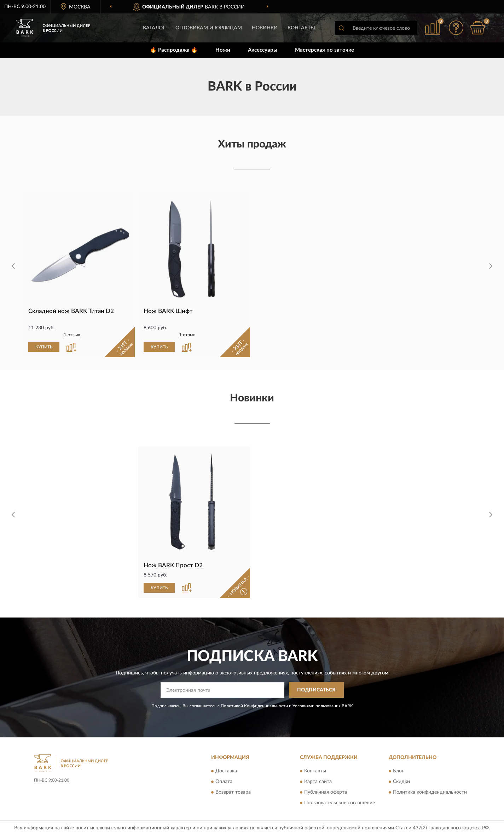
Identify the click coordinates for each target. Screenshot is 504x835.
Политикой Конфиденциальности (254, 706)
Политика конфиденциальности (430, 793)
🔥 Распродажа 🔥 (174, 50)
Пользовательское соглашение (340, 803)
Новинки (265, 28)
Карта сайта (318, 782)
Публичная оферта (326, 793)
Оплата (224, 782)
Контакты (301, 28)
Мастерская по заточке (325, 50)
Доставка (226, 771)
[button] (456, 28)
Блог (398, 771)
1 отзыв (72, 335)
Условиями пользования (317, 706)
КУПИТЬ (44, 347)
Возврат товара (233, 793)
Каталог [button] (154, 28)
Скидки (401, 782)
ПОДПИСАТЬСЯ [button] (316, 690)
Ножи (223, 50)
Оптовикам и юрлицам (209, 28)
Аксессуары (263, 50)
